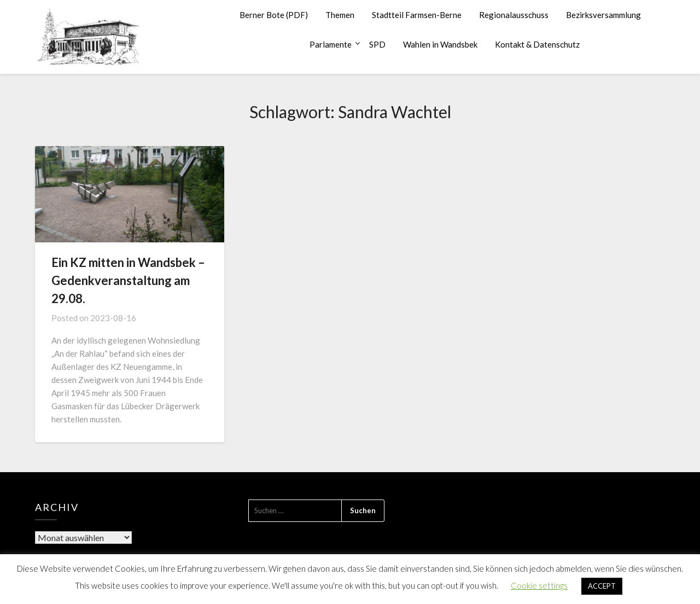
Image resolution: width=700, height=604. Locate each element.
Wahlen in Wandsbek (440, 44)
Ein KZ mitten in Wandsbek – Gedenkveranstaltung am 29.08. (128, 280)
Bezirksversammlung (603, 15)
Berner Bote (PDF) (274, 15)
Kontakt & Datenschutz (537, 44)
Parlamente (331, 44)
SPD (377, 44)
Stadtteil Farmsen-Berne (417, 15)
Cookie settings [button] (539, 585)
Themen (340, 15)
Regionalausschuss (514, 15)
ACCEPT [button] (602, 586)
